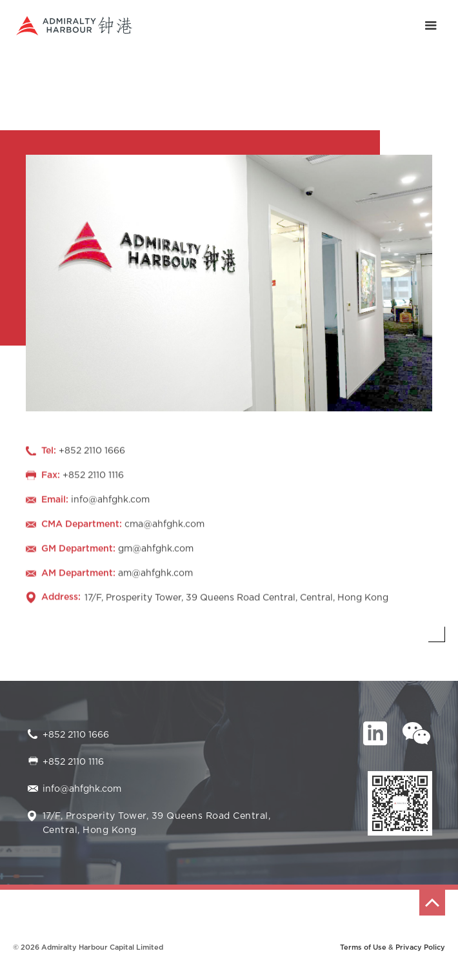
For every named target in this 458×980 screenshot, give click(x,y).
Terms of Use (363, 947)
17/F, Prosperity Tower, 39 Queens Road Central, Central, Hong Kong (236, 599)
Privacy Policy (420, 947)
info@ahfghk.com (110, 501)
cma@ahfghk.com (164, 525)
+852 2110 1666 (76, 735)
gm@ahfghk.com (156, 550)
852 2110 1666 (95, 452)
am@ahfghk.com (155, 574)
